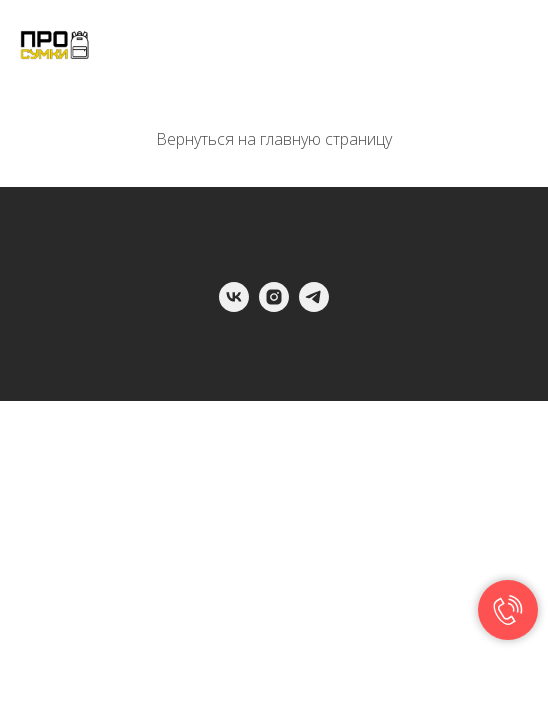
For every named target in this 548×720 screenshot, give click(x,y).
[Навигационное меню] (514, 45)
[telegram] (314, 306)
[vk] (234, 306)
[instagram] (274, 306)
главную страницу (326, 139)
